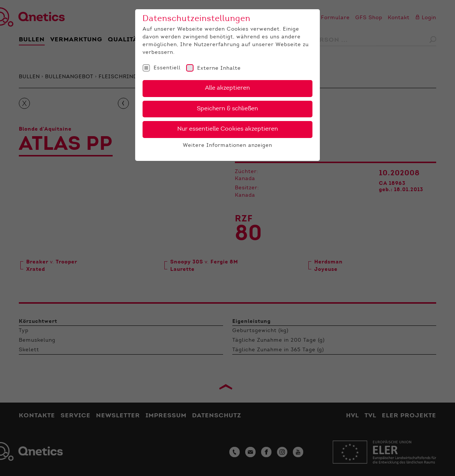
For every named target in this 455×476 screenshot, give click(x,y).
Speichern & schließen (227, 109)
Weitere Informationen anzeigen (227, 146)
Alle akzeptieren (227, 88)
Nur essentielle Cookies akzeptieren (228, 129)
